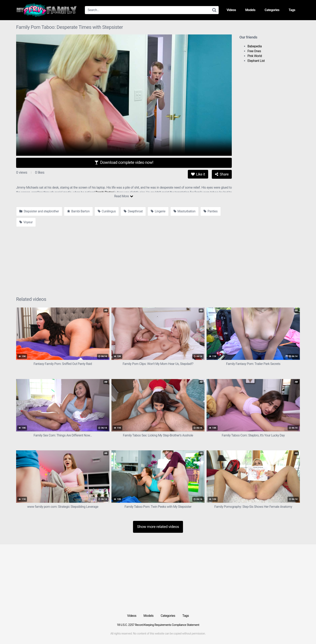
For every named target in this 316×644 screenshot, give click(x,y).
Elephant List (256, 61)
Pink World (255, 56)
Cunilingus (107, 211)
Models (250, 10)
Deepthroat (133, 211)
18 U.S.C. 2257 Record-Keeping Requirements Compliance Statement (158, 625)
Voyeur (26, 222)
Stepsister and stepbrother (39, 211)
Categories (272, 10)
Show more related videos (158, 527)
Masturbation (185, 211)
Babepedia (255, 46)
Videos (231, 10)
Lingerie (158, 211)
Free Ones (254, 51)
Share (222, 174)
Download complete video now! (124, 162)
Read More (124, 196)
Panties (211, 211)
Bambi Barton (78, 211)
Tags (292, 10)
